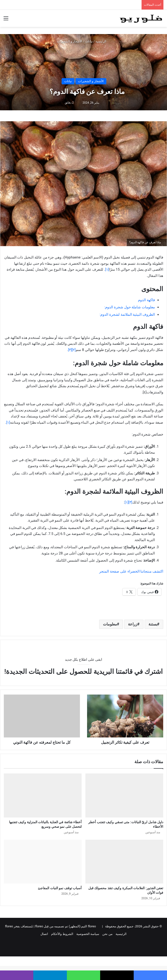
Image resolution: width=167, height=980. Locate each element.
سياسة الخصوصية (88, 934)
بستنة (153, 624)
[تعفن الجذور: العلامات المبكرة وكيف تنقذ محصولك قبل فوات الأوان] (124, 862)
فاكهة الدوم (146, 300)
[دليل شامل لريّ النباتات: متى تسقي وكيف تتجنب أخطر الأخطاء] (124, 795)
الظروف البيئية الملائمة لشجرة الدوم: (127, 315)
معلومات (110, 624)
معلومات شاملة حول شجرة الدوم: (130, 307)
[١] (8, 422)
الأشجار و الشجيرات (70, 41)
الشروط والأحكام (62, 934)
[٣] (70, 350)
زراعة (133, 624)
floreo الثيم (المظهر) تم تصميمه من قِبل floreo (66, 926)
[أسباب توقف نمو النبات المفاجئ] (43, 862)
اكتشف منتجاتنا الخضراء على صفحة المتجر (131, 571)
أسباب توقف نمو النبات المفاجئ (60, 888)
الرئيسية (103, 41)
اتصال (44, 934)
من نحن (107, 934)
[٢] (74, 350)
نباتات (89, 41)
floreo (9, 926)
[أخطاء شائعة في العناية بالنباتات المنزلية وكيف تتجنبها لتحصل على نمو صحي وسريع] (43, 795)
